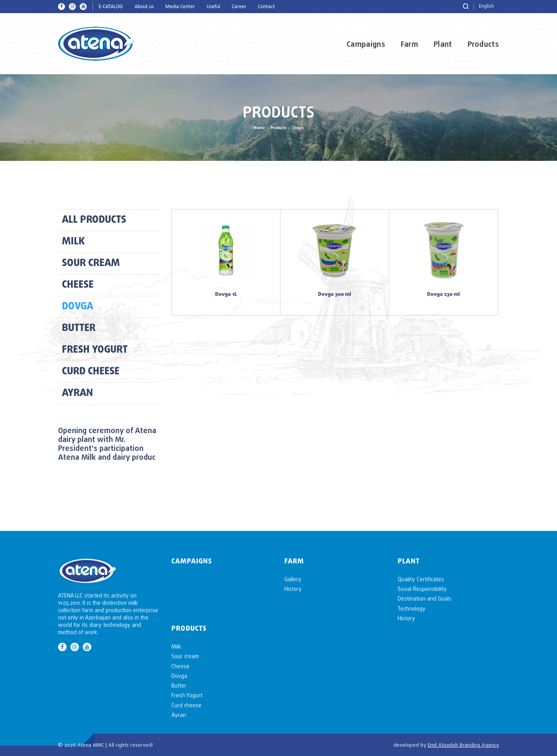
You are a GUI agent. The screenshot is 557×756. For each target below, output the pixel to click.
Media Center (180, 7)
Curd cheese (91, 372)
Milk (73, 242)
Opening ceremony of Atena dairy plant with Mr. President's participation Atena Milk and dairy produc (107, 444)
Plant (443, 44)
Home (259, 128)
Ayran (77, 393)
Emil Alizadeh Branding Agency (463, 745)
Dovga (78, 307)
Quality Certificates (421, 579)
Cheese (78, 285)
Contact (267, 7)
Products (483, 44)
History (293, 589)
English (486, 6)
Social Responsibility (422, 589)
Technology (412, 608)
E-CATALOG (111, 7)
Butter (79, 328)
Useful (213, 7)
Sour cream (91, 263)
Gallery (293, 579)
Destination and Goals (425, 598)
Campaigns (366, 44)
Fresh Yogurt (95, 350)
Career (239, 7)
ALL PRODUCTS (94, 220)
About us (144, 7)
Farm (409, 44)
